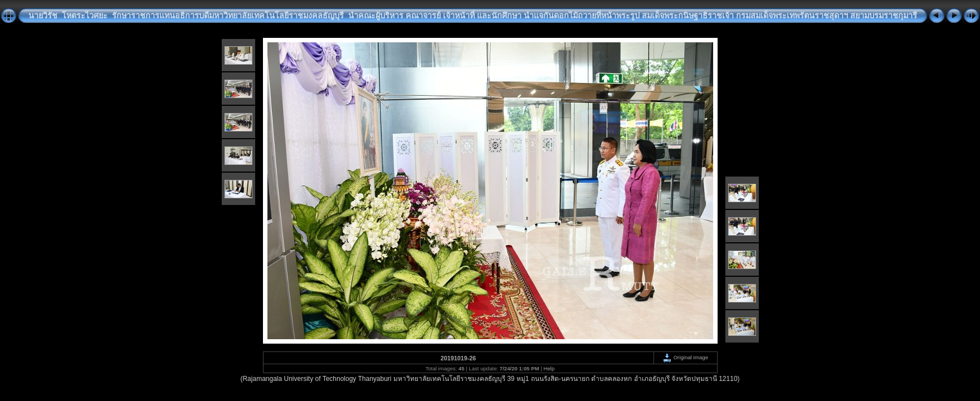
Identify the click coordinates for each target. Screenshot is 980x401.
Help (549, 368)
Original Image (685, 357)
